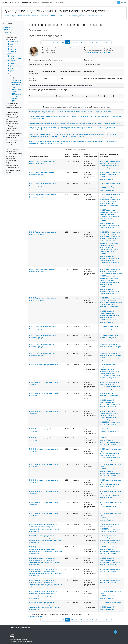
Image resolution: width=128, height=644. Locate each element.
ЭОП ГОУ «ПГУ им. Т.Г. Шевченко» (16, 2)
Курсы (14, 16)
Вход (124, 2)
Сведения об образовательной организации (33, 16)
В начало (7, 16)
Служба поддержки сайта (20, 628)
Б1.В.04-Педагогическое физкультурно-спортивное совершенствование (109, 367)
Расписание (59, 2)
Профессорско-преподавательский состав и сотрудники (83, 16)
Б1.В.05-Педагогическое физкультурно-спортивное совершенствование (109, 206)
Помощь (35, 2)
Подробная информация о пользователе (98, 52)
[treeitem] (13, 100)
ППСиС (59, 16)
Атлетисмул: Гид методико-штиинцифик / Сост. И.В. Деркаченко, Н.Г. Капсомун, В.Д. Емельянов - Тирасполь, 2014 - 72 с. (70, 112)
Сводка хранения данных (19, 639)
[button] (76, 616)
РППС (53, 16)
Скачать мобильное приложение (21, 641)
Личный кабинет (46, 2)
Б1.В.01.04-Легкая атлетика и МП (111, 274)
